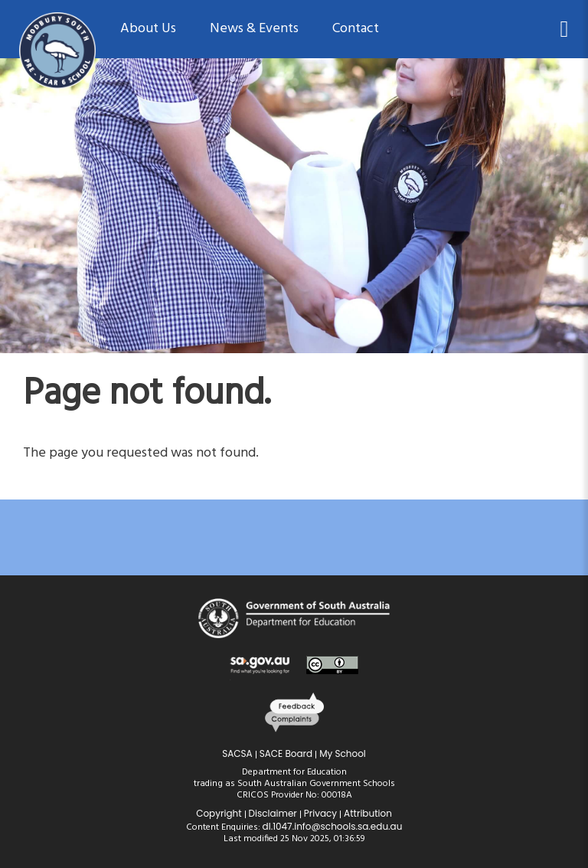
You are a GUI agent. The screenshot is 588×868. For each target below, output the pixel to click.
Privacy (320, 813)
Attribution (368, 813)
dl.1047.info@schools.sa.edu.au (333, 826)
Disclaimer (273, 813)
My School (343, 753)
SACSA (237, 753)
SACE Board (286, 753)
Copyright (219, 813)
